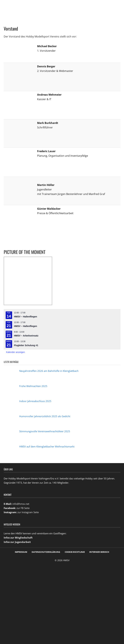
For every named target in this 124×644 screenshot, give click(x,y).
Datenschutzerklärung (46, 552)
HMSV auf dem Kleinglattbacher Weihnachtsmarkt (47, 446)
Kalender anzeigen (16, 352)
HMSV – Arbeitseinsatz (26, 336)
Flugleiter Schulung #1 (26, 345)
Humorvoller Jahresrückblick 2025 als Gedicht (45, 416)
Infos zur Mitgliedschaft (18, 538)
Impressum (21, 552)
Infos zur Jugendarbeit (17, 542)
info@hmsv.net (21, 504)
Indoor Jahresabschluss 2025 (35, 401)
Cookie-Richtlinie (75, 552)
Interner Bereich (99, 552)
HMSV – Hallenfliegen (26, 317)
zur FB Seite (23, 508)
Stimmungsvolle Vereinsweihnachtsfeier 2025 (45, 431)
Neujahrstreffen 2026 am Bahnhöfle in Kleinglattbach (49, 371)
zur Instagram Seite (28, 512)
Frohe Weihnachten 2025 (33, 386)
